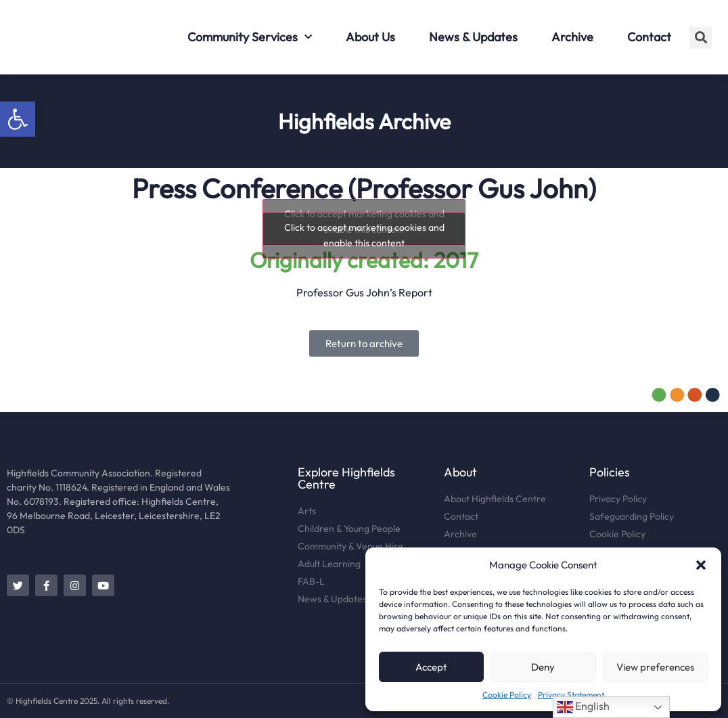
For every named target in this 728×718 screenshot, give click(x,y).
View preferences (655, 667)
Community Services (250, 38)
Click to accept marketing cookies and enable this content (364, 235)
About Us (370, 37)
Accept (431, 667)
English (583, 707)
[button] (18, 119)
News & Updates (473, 37)
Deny (543, 667)
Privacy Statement (571, 695)
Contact (649, 37)
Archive (572, 37)
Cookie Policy (507, 695)
